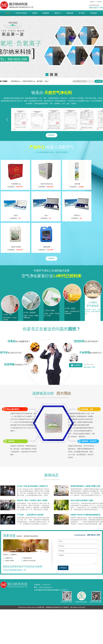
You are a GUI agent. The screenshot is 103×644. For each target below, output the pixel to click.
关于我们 (82, 13)
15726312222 (46, 585)
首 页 (8, 13)
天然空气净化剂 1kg (29, 81)
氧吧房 (35, 13)
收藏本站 (92, 2)
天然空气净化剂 (21, 13)
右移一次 (95, 120)
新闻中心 (58, 13)
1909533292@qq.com (45, 587)
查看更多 (51, 135)
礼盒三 (47, 81)
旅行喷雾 (40, 81)
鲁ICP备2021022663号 (78, 607)
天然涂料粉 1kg (16, 81)
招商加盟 (70, 13)
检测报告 (46, 13)
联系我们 (99, 2)
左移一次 (8, 120)
